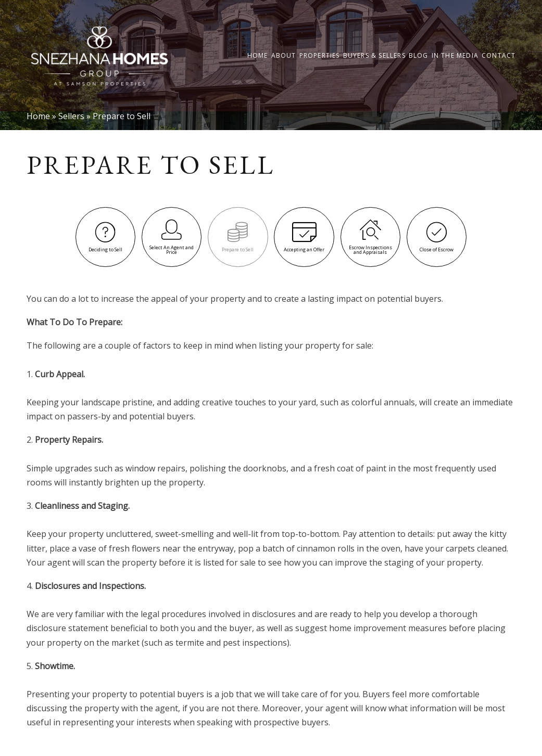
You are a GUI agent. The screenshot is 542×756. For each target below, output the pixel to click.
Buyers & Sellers (374, 56)
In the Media (455, 56)
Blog (419, 56)
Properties (320, 56)
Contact (499, 56)
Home (258, 56)
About (284, 56)
